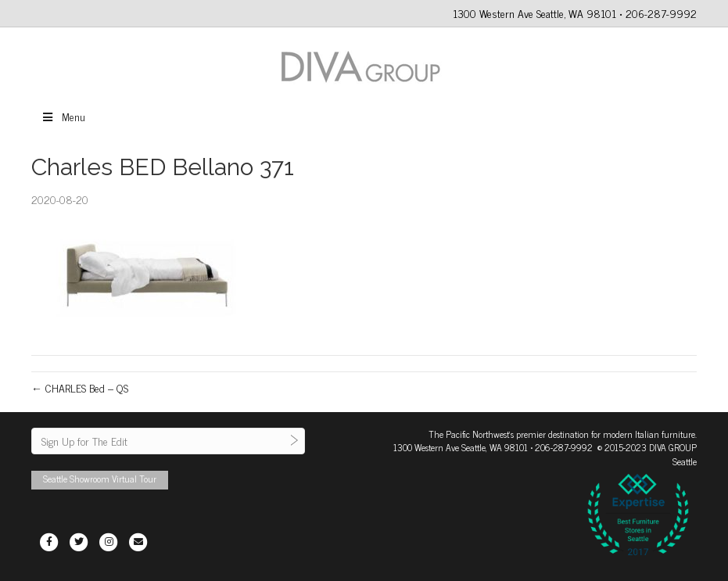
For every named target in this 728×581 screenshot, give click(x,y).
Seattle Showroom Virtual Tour (100, 479)
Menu (63, 116)
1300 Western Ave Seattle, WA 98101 (461, 447)
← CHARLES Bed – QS (80, 387)
